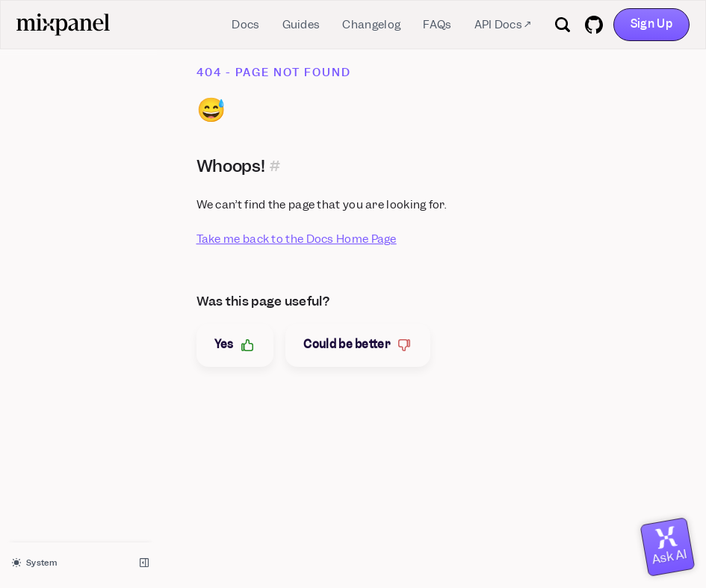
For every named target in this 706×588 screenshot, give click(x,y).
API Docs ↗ (503, 25)
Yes (235, 345)
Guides (301, 25)
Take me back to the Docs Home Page (297, 239)
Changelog (371, 25)
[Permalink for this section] (275, 166)
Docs (245, 25)
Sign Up (651, 24)
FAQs (437, 25)
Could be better (358, 345)
